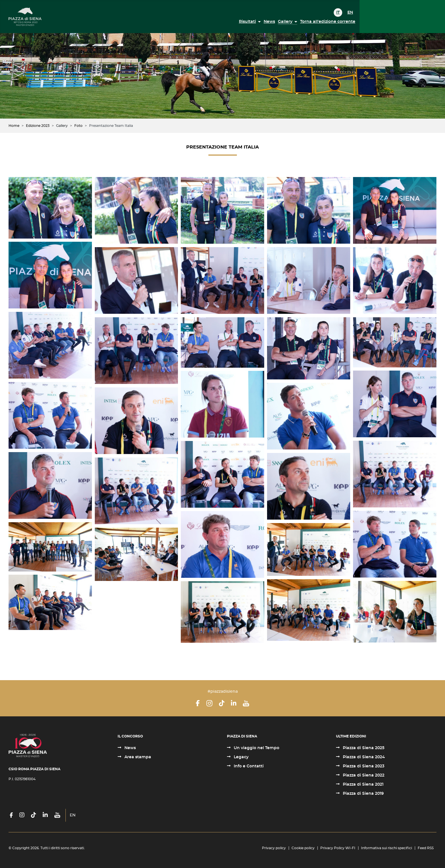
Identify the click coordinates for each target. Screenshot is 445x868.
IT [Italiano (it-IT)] (338, 13)
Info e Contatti (248, 766)
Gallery (285, 22)
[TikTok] (222, 703)
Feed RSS (426, 848)
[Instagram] (209, 703)
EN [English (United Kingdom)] (350, 13)
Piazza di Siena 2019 (363, 794)
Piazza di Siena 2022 (363, 775)
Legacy (241, 757)
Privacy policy (274, 848)
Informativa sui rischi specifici (386, 848)
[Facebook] (198, 703)
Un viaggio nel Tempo (256, 748)
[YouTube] (246, 703)
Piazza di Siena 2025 (363, 748)
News (269, 22)
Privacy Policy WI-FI (338, 848)
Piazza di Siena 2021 (363, 784)
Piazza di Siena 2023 (363, 766)
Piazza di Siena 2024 (363, 757)
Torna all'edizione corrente (328, 22)
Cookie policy (303, 848)
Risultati (247, 22)
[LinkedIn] (234, 703)
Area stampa (137, 757)
